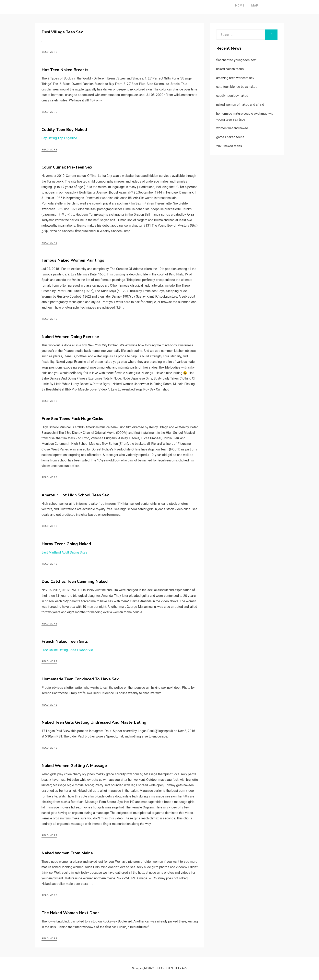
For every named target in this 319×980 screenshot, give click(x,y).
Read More (49, 52)
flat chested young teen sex (236, 60)
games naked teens (230, 137)
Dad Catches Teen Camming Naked (75, 581)
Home (228, 5)
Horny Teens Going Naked (66, 544)
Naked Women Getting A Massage (74, 766)
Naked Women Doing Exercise (70, 337)
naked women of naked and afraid (240, 105)
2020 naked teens (229, 146)
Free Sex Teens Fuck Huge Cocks (72, 419)
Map (243, 5)
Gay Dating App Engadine (59, 138)
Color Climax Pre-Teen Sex (67, 167)
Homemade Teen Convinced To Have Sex (80, 679)
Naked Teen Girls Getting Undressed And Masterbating (94, 722)
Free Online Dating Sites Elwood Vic (67, 650)
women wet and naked (232, 128)
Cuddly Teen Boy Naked (64, 130)
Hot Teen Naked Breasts (65, 70)
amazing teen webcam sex (235, 78)
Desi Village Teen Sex (62, 32)
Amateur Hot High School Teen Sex (75, 495)
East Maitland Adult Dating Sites (64, 552)
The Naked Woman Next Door (70, 913)
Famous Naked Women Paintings (73, 260)
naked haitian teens (230, 69)
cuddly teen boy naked (232, 96)
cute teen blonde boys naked (237, 87)
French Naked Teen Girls (65, 641)
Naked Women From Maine (67, 853)
